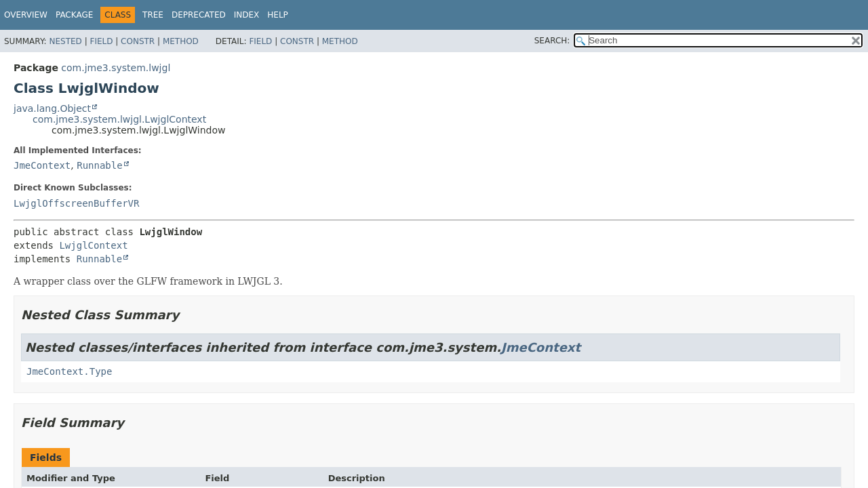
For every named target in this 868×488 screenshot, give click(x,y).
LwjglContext (93, 245)
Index (247, 15)
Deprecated (199, 15)
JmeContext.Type (69, 371)
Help (278, 15)
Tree (153, 15)
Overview (26, 15)
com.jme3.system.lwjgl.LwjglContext (119, 119)
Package (74, 15)
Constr (138, 41)
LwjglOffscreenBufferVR (76, 203)
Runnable (99, 165)
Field (101, 41)
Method (181, 41)
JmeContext (42, 165)
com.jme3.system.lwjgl (116, 68)
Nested (65, 41)
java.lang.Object (52, 108)
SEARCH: (552, 41)
